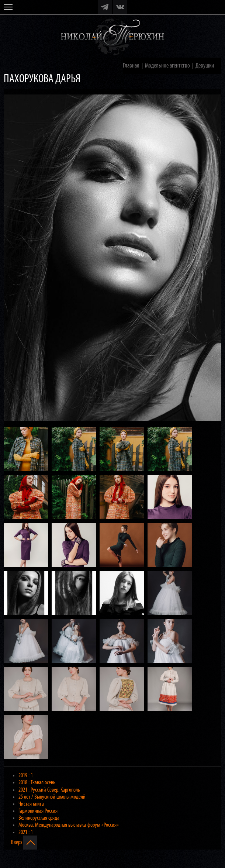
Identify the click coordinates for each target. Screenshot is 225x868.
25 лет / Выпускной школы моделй (52, 797)
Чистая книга (31, 804)
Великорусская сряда (39, 818)
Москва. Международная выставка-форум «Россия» (69, 825)
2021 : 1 (26, 833)
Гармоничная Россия (38, 811)
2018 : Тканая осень (37, 783)
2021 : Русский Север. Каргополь (49, 790)
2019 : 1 (26, 776)
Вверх (24, 843)
